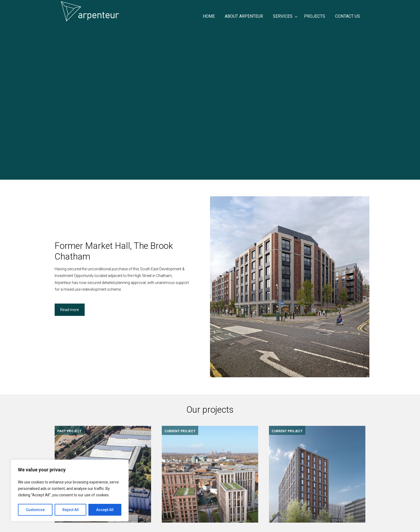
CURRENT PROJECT (180, 431)
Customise (35, 510)
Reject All (71, 510)
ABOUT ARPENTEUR (181, 503)
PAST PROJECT (70, 431)
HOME (169, 497)
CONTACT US (175, 517)
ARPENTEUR (122, 12)
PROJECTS (173, 510)
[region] (70, 490)
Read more (70, 310)
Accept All (105, 510)
